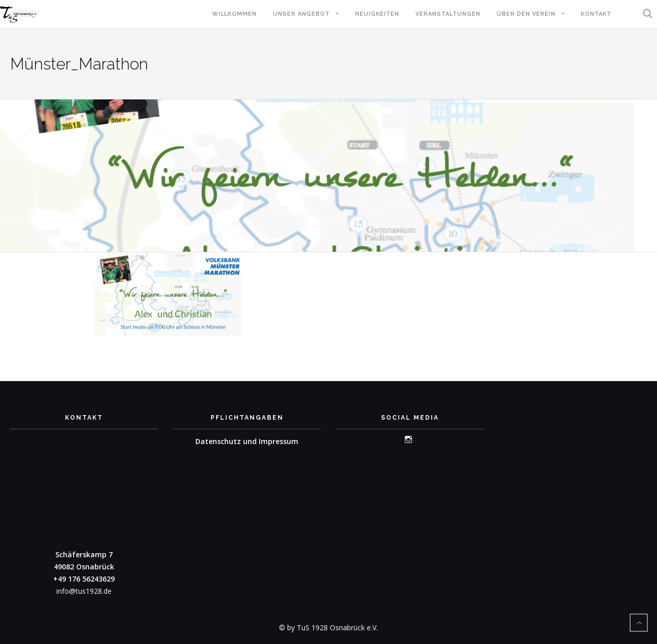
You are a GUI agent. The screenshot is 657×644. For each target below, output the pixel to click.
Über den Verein (526, 14)
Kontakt (596, 14)
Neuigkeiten (377, 14)
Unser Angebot (301, 14)
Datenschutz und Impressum (247, 441)
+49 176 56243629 (84, 579)
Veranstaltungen (448, 14)
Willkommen (234, 14)
